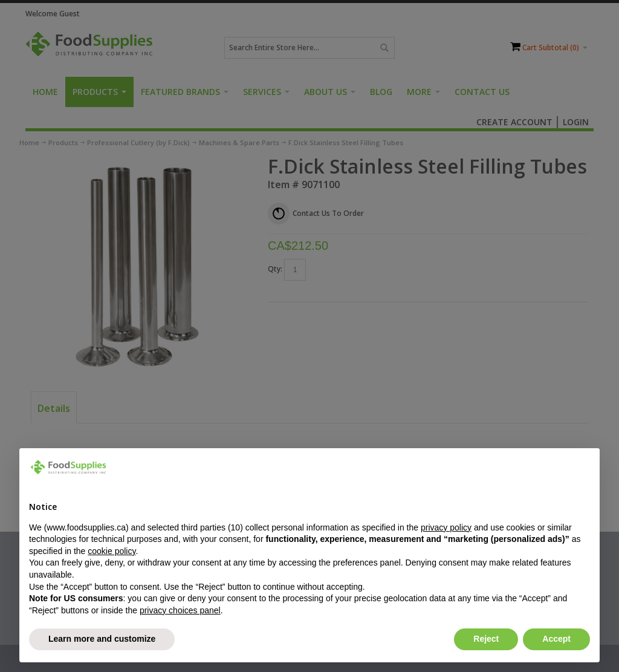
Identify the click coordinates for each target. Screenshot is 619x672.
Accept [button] (556, 639)
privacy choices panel (180, 610)
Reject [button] (486, 639)
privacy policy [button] (446, 527)
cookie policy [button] (112, 551)
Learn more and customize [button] (102, 639)
